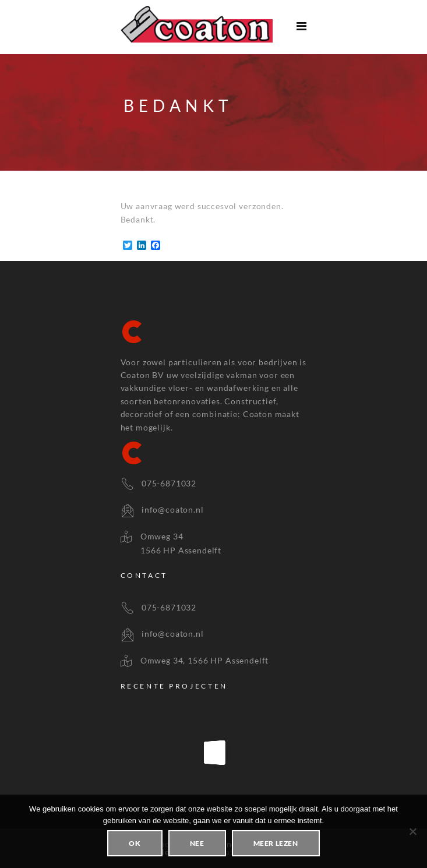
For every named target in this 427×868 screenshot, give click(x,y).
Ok (135, 843)
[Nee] (412, 831)
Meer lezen (276, 843)
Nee (197, 843)
